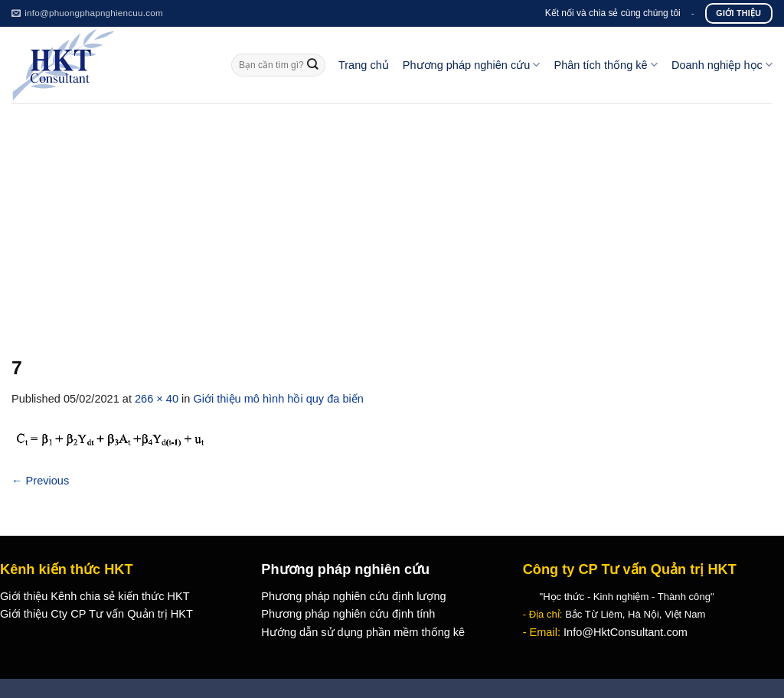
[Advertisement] (392, 218)
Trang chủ (364, 65)
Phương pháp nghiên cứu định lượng (353, 596)
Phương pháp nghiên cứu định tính (348, 614)
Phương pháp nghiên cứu (472, 65)
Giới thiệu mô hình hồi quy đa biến (278, 399)
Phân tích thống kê (605, 65)
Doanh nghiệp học (722, 65)
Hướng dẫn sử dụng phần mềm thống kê (363, 632)
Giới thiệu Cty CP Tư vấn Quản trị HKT (96, 614)
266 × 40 (157, 399)
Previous (40, 481)
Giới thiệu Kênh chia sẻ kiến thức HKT (95, 596)
